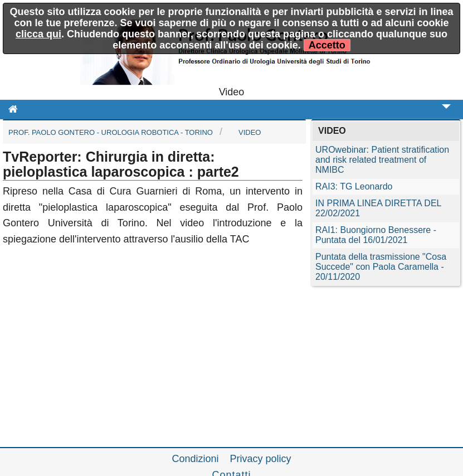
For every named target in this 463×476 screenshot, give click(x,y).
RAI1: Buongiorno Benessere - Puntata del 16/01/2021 (376, 235)
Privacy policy (261, 459)
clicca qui (38, 34)
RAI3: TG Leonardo (354, 186)
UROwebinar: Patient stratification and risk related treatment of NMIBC (382, 160)
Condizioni (195, 459)
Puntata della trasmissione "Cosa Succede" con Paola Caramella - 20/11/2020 (381, 267)
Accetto (327, 45)
